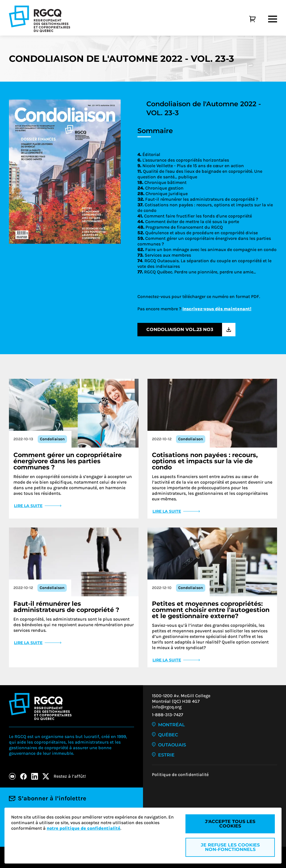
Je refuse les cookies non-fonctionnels (230, 847)
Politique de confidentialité (180, 774)
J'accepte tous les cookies (230, 824)
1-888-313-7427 (168, 715)
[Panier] (246, 19)
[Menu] (273, 19)
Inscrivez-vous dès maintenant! (217, 309)
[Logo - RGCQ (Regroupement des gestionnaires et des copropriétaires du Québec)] (40, 19)
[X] (46, 776)
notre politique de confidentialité (84, 828)
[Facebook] (23, 776)
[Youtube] (12, 776)
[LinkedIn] (35, 776)
